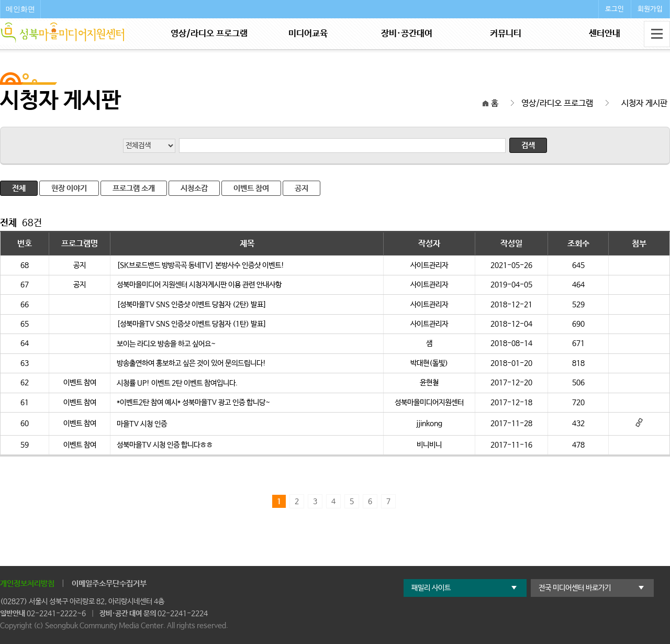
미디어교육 (308, 34)
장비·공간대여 (407, 34)
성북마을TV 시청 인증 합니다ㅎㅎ (165, 445)
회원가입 (650, 9)
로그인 (615, 9)
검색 (528, 145)
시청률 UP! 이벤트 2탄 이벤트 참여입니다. (177, 383)
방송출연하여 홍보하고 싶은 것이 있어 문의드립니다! (191, 363)
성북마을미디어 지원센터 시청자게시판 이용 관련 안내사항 (199, 285)
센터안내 (605, 34)
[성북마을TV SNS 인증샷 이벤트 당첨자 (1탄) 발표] (192, 324)
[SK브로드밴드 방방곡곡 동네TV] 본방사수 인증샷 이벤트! (200, 265)
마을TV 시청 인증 (142, 424)
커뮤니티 (506, 34)
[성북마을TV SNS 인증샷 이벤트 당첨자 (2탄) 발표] (192, 305)
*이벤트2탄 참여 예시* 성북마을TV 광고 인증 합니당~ (193, 403)
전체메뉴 (657, 34)
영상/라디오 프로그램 (209, 34)
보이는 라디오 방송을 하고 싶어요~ (166, 344)
